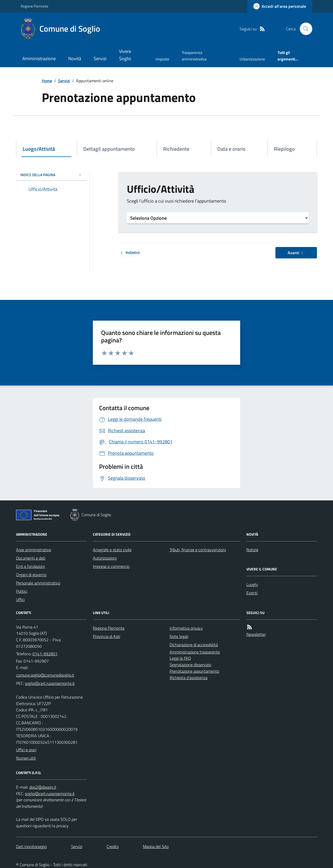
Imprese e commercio (111, 566)
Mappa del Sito (156, 846)
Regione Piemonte (34, 6)
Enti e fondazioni (30, 566)
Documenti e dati (31, 558)
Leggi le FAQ (180, 658)
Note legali (179, 636)
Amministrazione (39, 58)
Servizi (100, 58)
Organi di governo (31, 575)
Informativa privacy (186, 628)
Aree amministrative (34, 550)
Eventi (252, 593)
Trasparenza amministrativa (194, 56)
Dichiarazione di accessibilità (194, 645)
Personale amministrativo (38, 583)
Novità (75, 58)
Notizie (252, 550)
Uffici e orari (26, 750)
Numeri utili (26, 758)
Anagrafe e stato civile (112, 550)
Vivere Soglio (125, 55)
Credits (113, 846)
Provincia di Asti (106, 636)
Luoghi (252, 584)
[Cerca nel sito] (304, 29)
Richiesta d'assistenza (189, 678)
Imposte (162, 59)
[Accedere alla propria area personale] (280, 6)
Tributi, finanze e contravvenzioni (198, 550)
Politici (22, 591)
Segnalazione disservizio (190, 665)
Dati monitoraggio (31, 846)
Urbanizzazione (252, 59)
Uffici (20, 600)
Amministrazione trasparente (195, 652)
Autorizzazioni (105, 558)
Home (47, 81)
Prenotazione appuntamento (194, 671)
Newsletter (256, 634)
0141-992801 (45, 654)
